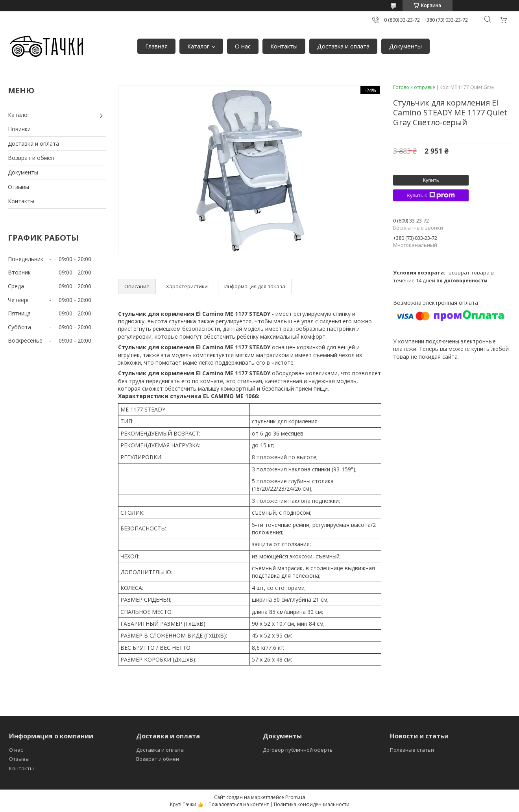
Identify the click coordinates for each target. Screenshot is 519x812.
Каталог (198, 46)
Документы (405, 46)
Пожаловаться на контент (239, 804)
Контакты (284, 46)
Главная (156, 46)
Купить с (431, 195)
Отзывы (18, 187)
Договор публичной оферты (298, 750)
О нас (243, 46)
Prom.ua (295, 797)
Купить (431, 180)
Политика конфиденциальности (312, 804)
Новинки (19, 129)
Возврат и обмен (31, 158)
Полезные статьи (412, 750)
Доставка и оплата (343, 46)
